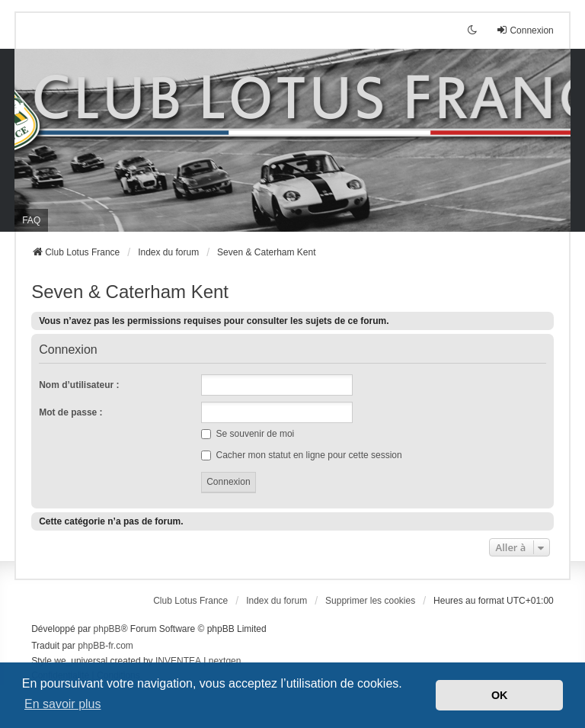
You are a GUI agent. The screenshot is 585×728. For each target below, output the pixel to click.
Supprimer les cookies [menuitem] (370, 601)
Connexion (68, 350)
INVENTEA (178, 661)
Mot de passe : (70, 412)
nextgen (225, 661)
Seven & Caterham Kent (130, 292)
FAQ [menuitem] (31, 220)
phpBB (107, 629)
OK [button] (500, 695)
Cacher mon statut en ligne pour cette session (301, 455)
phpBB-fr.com (105, 646)
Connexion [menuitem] (524, 30)
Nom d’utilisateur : (79, 385)
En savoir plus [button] (63, 704)
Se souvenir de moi (248, 434)
